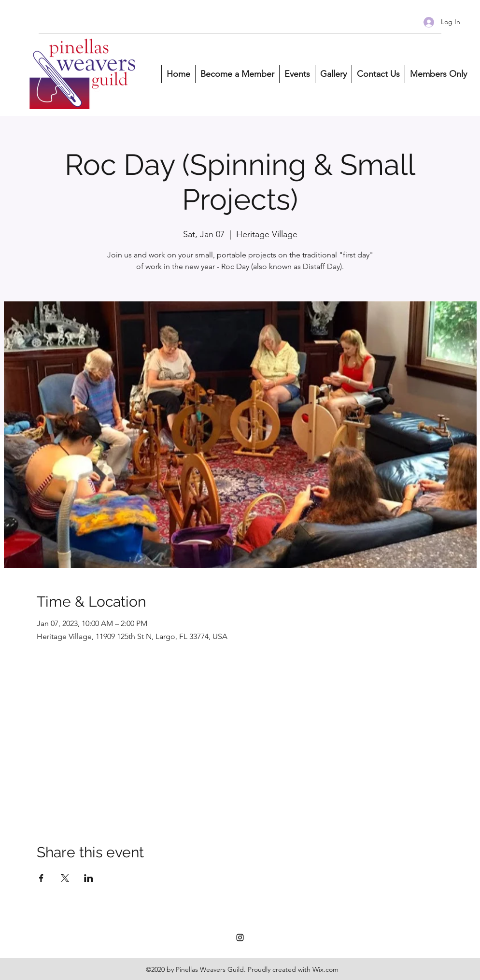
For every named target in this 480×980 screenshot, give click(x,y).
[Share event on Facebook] (41, 878)
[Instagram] (240, 937)
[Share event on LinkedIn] (89, 878)
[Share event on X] (65, 878)
